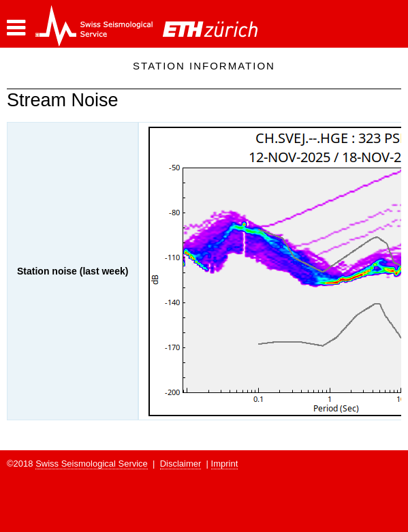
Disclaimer (181, 464)
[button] (16, 28)
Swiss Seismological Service (92, 464)
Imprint (225, 464)
